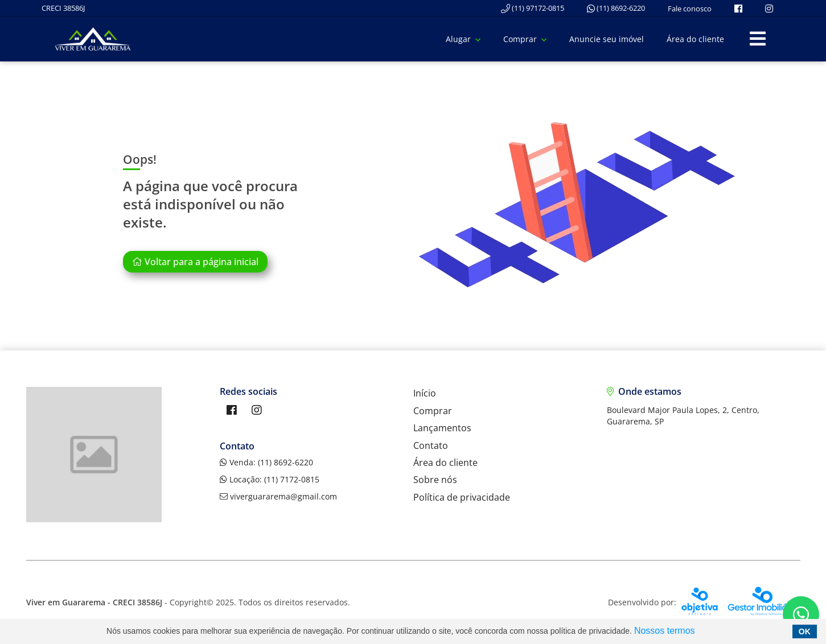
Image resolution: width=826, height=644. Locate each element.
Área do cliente (695, 39)
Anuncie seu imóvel (607, 39)
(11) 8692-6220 (616, 8)
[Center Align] (758, 39)
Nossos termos (665, 631)
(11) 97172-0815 (533, 8)
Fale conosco (690, 9)
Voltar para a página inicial (195, 262)
